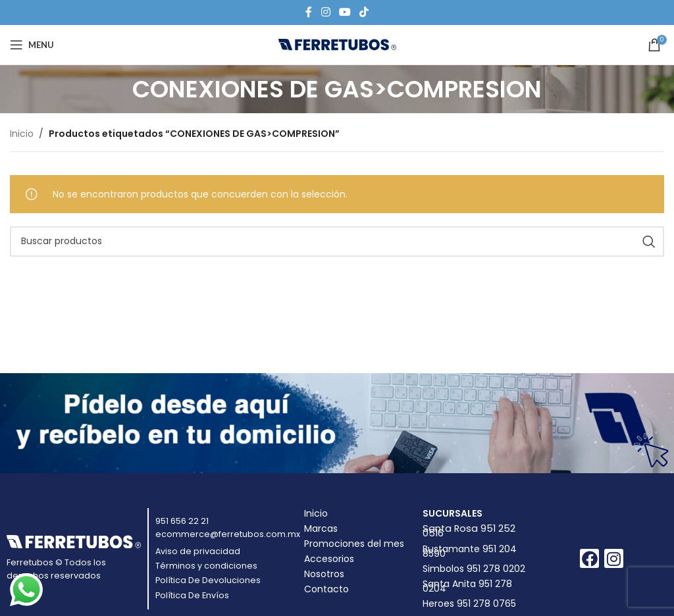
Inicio (22, 134)
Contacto (326, 589)
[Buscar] (337, 242)
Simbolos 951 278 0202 (474, 569)
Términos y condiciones (206, 566)
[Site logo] (337, 44)
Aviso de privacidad (198, 551)
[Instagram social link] (325, 12)
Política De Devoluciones (208, 580)
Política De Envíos (192, 595)
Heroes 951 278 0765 (469, 603)
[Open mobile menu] (32, 45)
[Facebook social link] (309, 12)
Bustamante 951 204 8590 (470, 551)
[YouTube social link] (345, 12)
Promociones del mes (354, 544)
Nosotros (324, 574)
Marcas (321, 528)
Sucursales (453, 513)
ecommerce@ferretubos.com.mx (228, 534)
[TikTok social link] (364, 12)
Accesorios (329, 559)
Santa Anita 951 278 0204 (467, 586)
